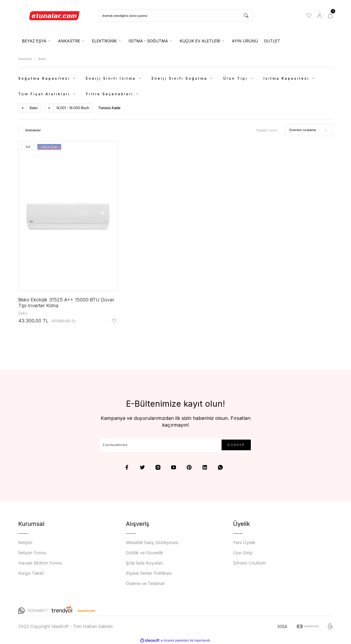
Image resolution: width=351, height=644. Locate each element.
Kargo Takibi (31, 573)
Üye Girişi (243, 553)
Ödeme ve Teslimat (145, 583)
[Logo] (55, 16)
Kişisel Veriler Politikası (149, 573)
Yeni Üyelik (244, 543)
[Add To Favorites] (114, 321)
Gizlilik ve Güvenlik (145, 553)
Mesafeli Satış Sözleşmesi (152, 543)
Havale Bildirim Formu (40, 563)
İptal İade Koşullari (144, 563)
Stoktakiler (33, 130)
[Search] (176, 16)
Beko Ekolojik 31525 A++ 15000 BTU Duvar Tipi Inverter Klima (66, 303)
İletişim (25, 543)
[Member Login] (320, 16)
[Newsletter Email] (176, 445)
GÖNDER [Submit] (236, 445)
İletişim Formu (32, 553)
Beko (42, 59)
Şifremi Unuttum (249, 563)
